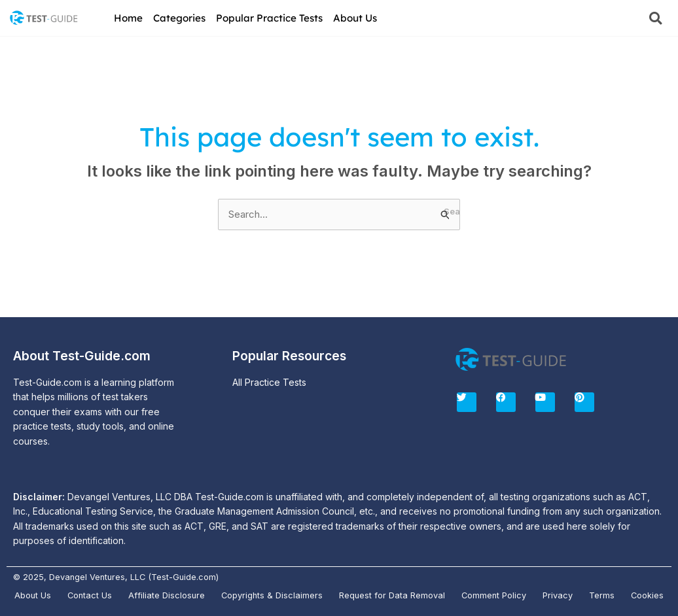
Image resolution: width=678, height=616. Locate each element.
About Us (355, 18)
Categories (179, 18)
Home (128, 18)
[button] (655, 18)
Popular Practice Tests (269, 18)
